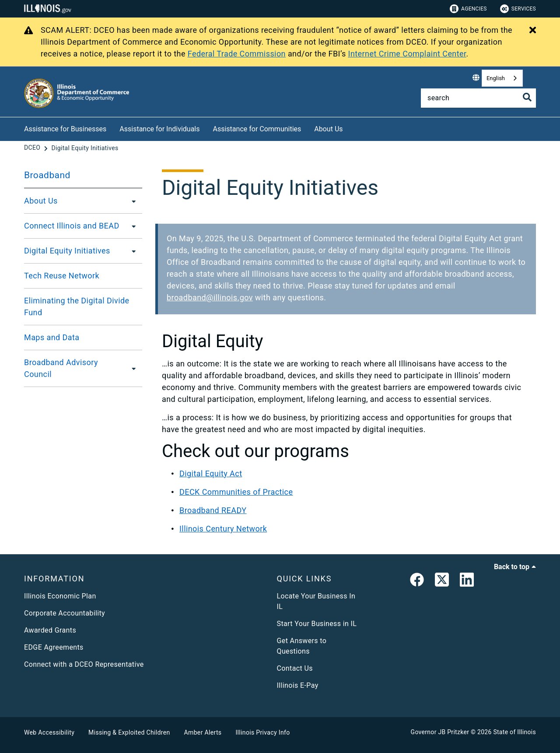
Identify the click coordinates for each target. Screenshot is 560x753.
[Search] (478, 98)
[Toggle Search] (527, 97)
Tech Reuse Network (62, 276)
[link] (417, 581)
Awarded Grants (50, 630)
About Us (328, 129)
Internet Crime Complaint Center (407, 54)
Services (518, 9)
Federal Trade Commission (237, 54)
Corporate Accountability (65, 613)
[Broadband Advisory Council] (132, 368)
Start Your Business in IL (317, 624)
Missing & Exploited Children (129, 732)
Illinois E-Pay (298, 685)
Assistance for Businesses (65, 129)
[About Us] (350, 128)
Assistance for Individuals (159, 129)
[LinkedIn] (467, 581)
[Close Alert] (533, 31)
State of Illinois (514, 732)
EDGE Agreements (54, 647)
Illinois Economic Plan (60, 596)
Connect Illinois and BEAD (72, 226)
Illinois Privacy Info (262, 732)
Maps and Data (52, 337)
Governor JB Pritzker (440, 732)
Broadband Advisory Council (61, 368)
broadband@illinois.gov (210, 297)
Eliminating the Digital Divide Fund (77, 306)
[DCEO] (33, 148)
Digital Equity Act (211, 473)
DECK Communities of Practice (236, 492)
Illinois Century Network (223, 529)
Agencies (468, 9)
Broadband (47, 175)
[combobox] (502, 78)
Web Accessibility (49, 732)
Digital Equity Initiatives (67, 251)
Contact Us (295, 668)
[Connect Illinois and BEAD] (131, 226)
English (496, 78)
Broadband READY (213, 510)
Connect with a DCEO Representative (84, 664)
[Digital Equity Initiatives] (85, 148)
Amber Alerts (203, 732)
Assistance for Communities (257, 129)
